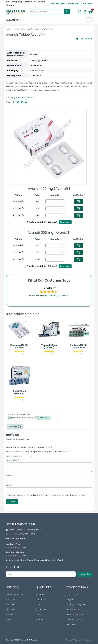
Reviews (39, 619)
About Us (40, 594)
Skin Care (10, 604)
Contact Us (41, 599)
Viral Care (10, 609)
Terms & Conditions (74, 614)
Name (10, 476)
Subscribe (85, 574)
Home (9, 29)
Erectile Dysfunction (22, 29)
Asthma (9, 614)
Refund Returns (72, 609)
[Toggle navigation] (89, 20)
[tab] (15, 427)
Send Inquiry (65, 222)
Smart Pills (10, 599)
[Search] (67, 12)
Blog (8, 619)
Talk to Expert (84, 39)
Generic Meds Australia (29, 640)
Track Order (86, 3)
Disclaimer (70, 624)
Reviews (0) (15, 427)
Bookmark (73, 3)
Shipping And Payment (76, 604)
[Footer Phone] (49, 534)
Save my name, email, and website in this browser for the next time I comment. (47, 495)
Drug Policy (71, 599)
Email (9, 485)
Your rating (11, 456)
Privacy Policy (72, 594)
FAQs (38, 604)
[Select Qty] (55, 201)
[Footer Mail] (49, 530)
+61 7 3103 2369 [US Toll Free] (58, 3)
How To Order (42, 609)
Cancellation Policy (74, 619)
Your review (13, 460)
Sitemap (39, 614)
